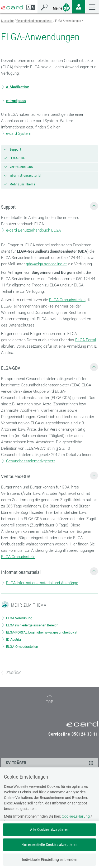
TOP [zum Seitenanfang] (50, 700)
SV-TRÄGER (50, 763)
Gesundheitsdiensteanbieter (34, 21)
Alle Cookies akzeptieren (49, 829)
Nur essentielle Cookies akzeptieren (49, 845)
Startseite (7, 21)
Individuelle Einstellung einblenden (50, 860)
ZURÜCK (11, 673)
